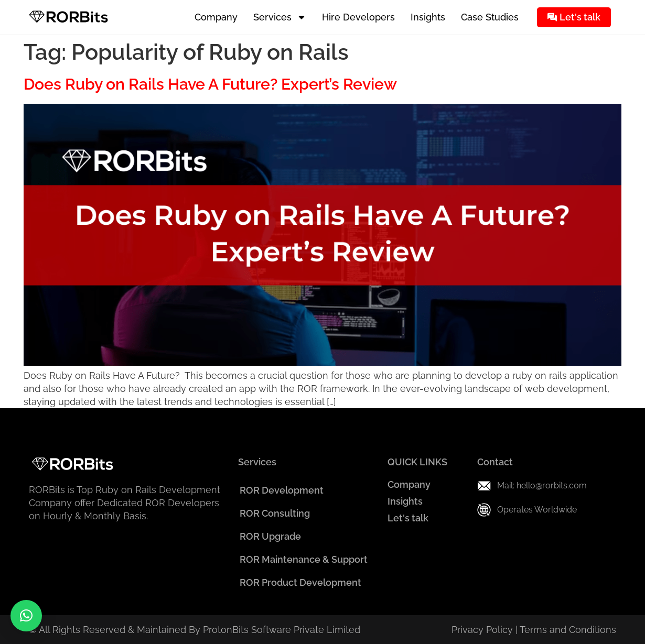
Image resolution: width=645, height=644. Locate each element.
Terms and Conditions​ (568, 630)
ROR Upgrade (270, 536)
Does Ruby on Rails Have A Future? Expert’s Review (210, 84)
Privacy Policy (482, 630)
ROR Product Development (300, 582)
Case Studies (490, 17)
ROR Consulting (275, 513)
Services (280, 17)
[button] (26, 616)
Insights (428, 17)
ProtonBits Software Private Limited (282, 630)
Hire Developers (358, 17)
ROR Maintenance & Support (304, 559)
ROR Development (282, 490)
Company (216, 17)
